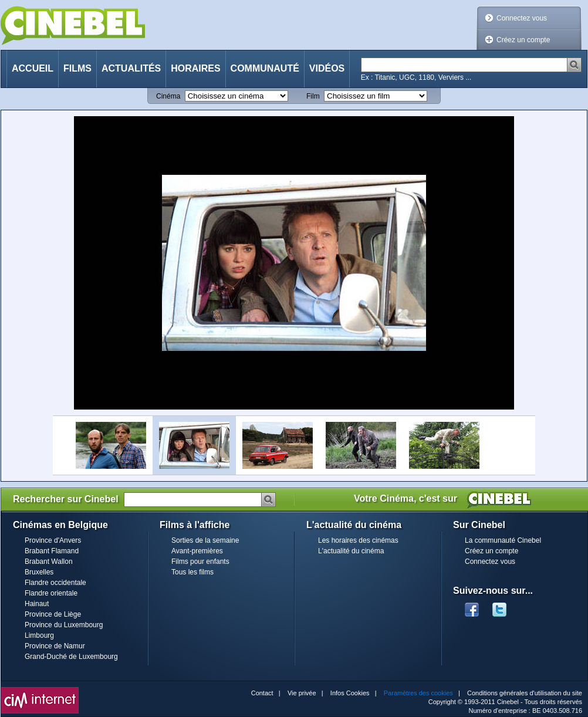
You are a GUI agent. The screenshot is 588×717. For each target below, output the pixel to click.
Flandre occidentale (55, 583)
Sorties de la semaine (205, 540)
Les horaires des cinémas (358, 540)
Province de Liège (53, 614)
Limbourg (39, 635)
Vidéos (327, 68)
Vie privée (302, 693)
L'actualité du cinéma (351, 551)
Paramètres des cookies (418, 693)
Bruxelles (39, 572)
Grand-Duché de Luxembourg (71, 657)
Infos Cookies (350, 693)
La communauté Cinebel (503, 540)
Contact (262, 693)
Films (77, 68)
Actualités (131, 68)
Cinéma (168, 96)
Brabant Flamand (52, 551)
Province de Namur (55, 646)
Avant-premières (197, 551)
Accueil (33, 68)
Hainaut (37, 604)
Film (313, 96)
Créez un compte (523, 40)
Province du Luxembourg (64, 625)
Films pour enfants (200, 562)
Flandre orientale (51, 593)
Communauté (265, 68)
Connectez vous (522, 18)
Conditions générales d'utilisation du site (525, 693)
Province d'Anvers (53, 540)
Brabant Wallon (49, 562)
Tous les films (192, 572)
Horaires (195, 68)
